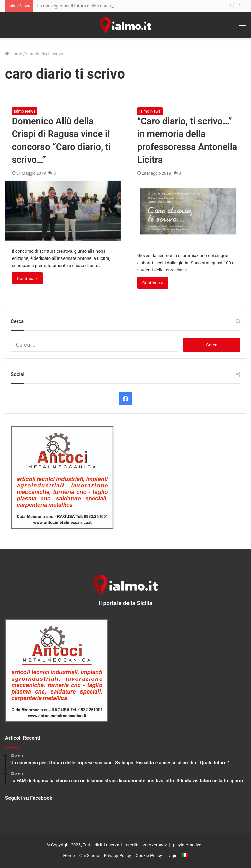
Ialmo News (25, 111)
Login (172, 856)
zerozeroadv (155, 845)
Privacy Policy (118, 856)
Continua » (27, 278)
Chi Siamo (89, 856)
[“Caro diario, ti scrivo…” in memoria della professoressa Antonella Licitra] (188, 213)
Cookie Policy (149, 856)
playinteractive (187, 845)
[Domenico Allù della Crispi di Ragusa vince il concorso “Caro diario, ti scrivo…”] (63, 211)
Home (14, 54)
